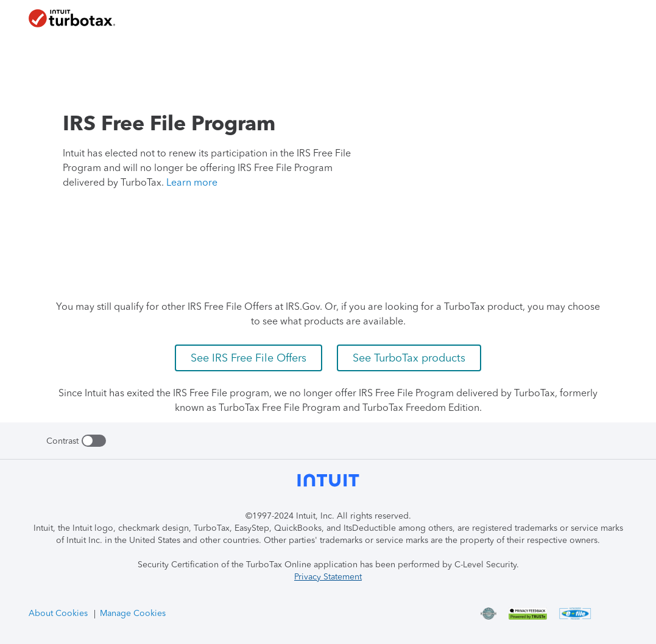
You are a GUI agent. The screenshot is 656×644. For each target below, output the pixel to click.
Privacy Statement (328, 577)
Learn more (192, 182)
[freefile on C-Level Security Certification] (495, 614)
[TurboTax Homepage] (72, 18)
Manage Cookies (133, 613)
